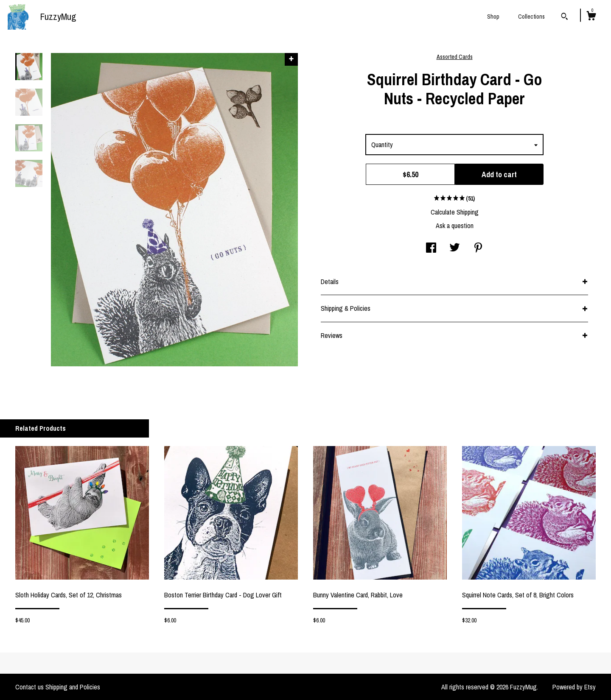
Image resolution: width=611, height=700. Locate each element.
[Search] (565, 17)
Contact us (29, 687)
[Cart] (591, 17)
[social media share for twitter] (455, 248)
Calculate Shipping (455, 212)
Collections (531, 17)
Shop (493, 17)
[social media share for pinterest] (478, 248)
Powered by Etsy (574, 687)
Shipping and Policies (73, 687)
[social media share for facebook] (431, 248)
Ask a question (455, 226)
